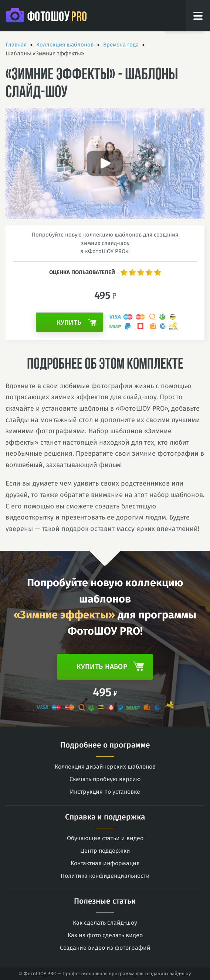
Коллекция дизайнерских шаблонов (105, 767)
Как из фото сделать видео (105, 935)
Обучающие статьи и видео (105, 838)
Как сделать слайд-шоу (105, 923)
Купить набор (110, 666)
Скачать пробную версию (105, 779)
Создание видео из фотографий (105, 948)
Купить (77, 322)
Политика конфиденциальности (105, 876)
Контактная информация (105, 863)
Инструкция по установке (105, 792)
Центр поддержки (105, 851)
